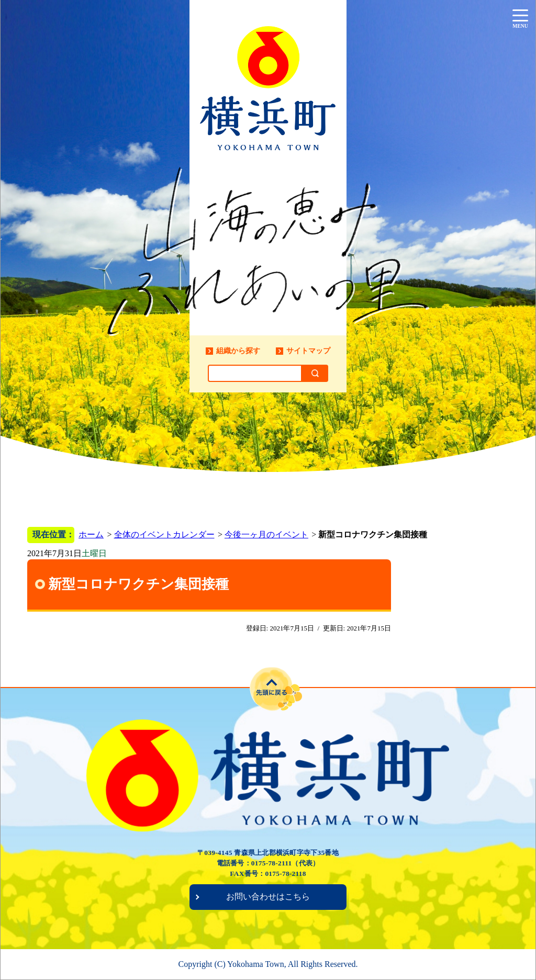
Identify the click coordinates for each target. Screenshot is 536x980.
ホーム (91, 534)
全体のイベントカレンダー (164, 534)
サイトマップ (308, 351)
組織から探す (238, 351)
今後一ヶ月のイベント (266, 534)
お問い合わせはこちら (268, 897)
